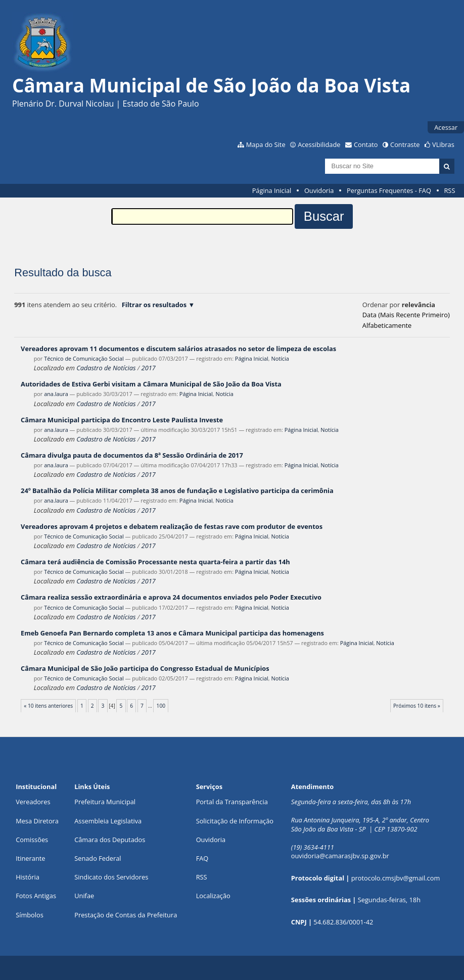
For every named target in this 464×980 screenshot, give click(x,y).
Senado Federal (98, 858)
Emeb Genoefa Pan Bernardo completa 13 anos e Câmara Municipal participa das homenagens (172, 633)
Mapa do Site (266, 144)
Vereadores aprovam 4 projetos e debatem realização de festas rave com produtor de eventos (172, 526)
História (28, 877)
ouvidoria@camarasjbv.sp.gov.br (340, 856)
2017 (149, 368)
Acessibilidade (319, 144)
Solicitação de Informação (235, 821)
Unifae (84, 896)
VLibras (443, 144)
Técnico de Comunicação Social (84, 358)
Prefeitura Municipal (105, 802)
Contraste (405, 144)
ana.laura (56, 394)
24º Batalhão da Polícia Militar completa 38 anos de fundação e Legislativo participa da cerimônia (177, 491)
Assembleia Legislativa (108, 821)
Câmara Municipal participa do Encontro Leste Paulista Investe (122, 420)
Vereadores (33, 802)
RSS (449, 190)
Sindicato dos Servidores (111, 877)
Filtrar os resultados (154, 305)
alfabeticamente (387, 325)
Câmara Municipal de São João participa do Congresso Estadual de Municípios (145, 668)
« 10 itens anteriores (48, 706)
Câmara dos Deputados (110, 840)
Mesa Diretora (37, 821)
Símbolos (30, 915)
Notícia (280, 358)
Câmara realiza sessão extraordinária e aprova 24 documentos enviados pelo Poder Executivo (171, 597)
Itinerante (30, 858)
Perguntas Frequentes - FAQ (389, 190)
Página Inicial (272, 190)
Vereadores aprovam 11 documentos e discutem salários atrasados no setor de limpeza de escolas (178, 349)
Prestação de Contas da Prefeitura (126, 915)
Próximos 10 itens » (417, 706)
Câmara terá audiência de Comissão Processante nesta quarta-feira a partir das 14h (155, 562)
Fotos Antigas (36, 896)
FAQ (202, 858)
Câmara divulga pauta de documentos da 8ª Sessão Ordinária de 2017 (132, 455)
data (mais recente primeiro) (406, 315)
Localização (213, 896)
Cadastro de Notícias (106, 368)
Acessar (446, 127)
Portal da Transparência (232, 802)
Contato (366, 144)
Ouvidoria (319, 190)
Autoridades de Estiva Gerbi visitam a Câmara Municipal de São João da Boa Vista (151, 384)
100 (161, 706)
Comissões (32, 840)
